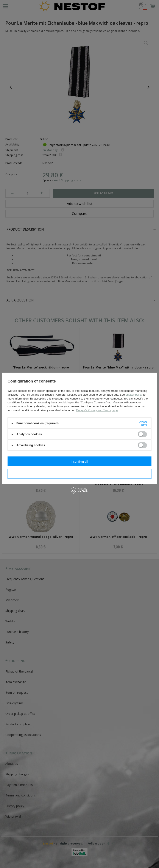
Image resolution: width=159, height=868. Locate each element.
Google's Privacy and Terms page (97, 410)
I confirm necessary (80, 474)
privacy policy (134, 395)
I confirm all (79, 461)
